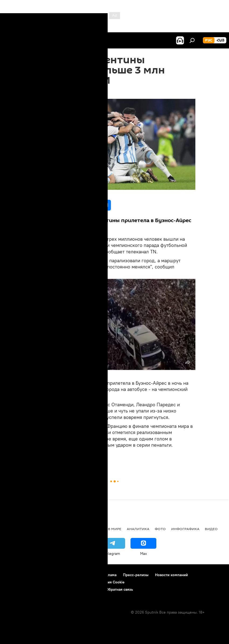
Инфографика (185, 529)
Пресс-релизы (136, 575)
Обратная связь (119, 589)
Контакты (87, 575)
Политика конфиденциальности (33, 582)
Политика (92, 529)
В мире (115, 529)
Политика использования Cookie (96, 582)
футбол (42, 458)
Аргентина (61, 458)
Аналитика (138, 529)
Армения (38, 529)
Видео (211, 529)
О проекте (15, 575)
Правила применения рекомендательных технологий (53, 589)
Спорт (80, 458)
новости (15, 529)
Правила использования (51, 575)
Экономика (64, 529)
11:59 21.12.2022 (47, 92)
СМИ (95, 458)
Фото (160, 529)
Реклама (109, 575)
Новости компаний (171, 575)
